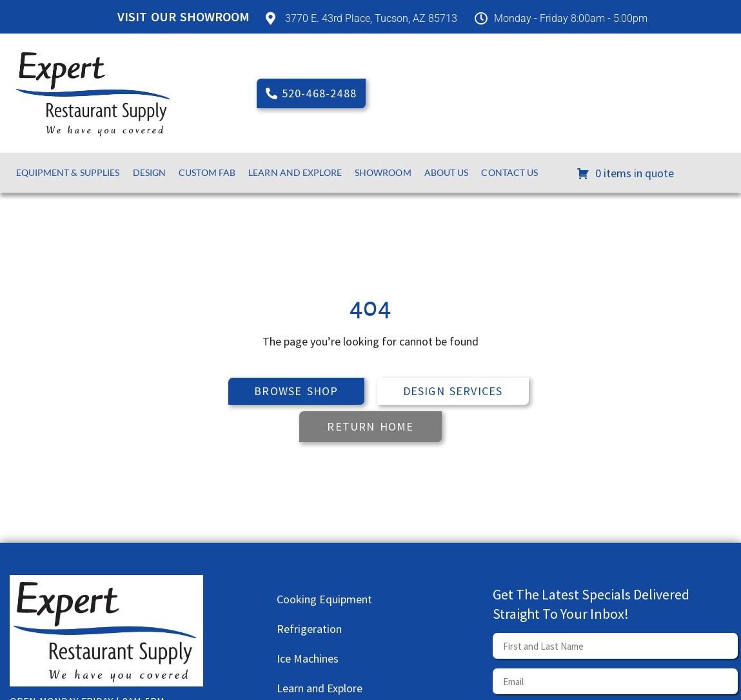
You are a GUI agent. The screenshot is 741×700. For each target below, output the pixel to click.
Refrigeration (309, 629)
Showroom (383, 172)
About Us (447, 172)
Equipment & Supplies (68, 172)
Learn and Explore (295, 172)
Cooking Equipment (324, 599)
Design (150, 172)
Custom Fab (207, 172)
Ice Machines (308, 658)
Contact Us (509, 172)
